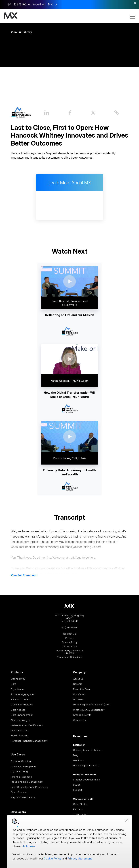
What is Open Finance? (86, 765)
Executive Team (82, 689)
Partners (78, 809)
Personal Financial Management (29, 741)
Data (13, 684)
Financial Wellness (21, 777)
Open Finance (19, 792)
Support (78, 790)
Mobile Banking (20, 736)
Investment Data (20, 730)
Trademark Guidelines (69, 657)
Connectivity (18, 679)
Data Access (18, 710)
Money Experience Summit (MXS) (92, 705)
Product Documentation (87, 780)
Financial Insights (21, 720)
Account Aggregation (23, 694)
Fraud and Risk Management (27, 782)
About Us (78, 679)
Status (77, 785)
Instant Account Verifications (27, 725)
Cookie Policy (70, 642)
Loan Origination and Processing (29, 787)
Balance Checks (20, 699)
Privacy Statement (80, 858)
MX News (79, 699)
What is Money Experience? (89, 710)
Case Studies (81, 804)
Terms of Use (70, 646)
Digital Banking (19, 771)
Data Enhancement (22, 715)
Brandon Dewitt (82, 715)
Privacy (69, 638)
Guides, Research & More (88, 750)
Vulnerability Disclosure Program (70, 652)
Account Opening (21, 761)
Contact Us (69, 634)
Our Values (79, 694)
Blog (76, 755)
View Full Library (21, 32)
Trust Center (80, 814)
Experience (17, 689)
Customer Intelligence (23, 766)
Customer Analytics (22, 705)
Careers (78, 684)
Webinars (78, 760)
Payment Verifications (23, 797)
